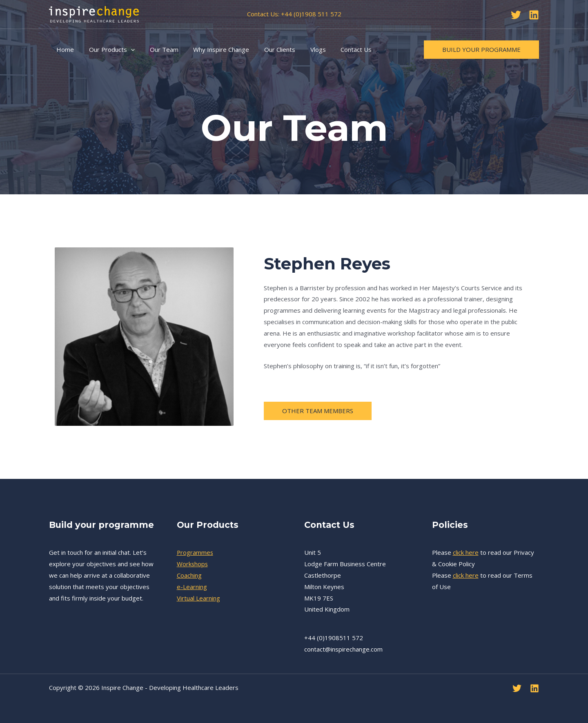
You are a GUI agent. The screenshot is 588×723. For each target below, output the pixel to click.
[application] (127, 49)
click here (466, 552)
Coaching (189, 575)
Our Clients (267, 49)
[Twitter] (516, 15)
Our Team (157, 49)
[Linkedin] (534, 15)
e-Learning (192, 587)
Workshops (193, 564)
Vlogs (303, 49)
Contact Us (339, 49)
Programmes (195, 552)
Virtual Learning (198, 598)
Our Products (108, 49)
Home (64, 49)
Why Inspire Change (212, 49)
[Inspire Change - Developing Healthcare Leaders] (94, 13)
